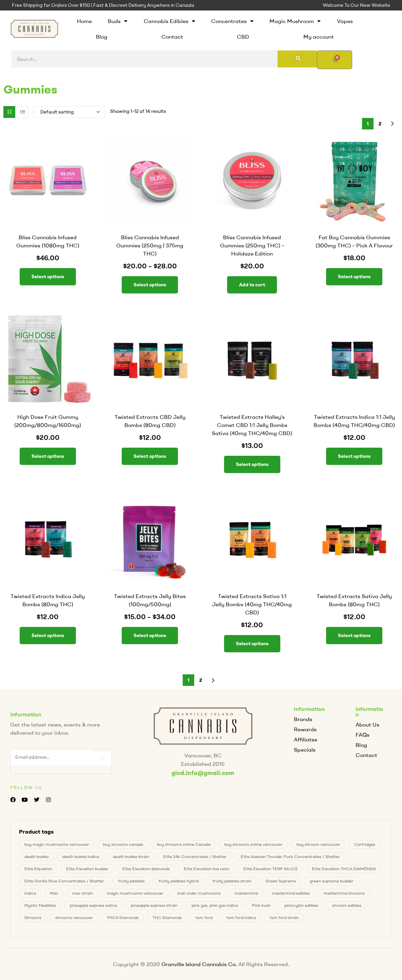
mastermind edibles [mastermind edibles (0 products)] (291, 893)
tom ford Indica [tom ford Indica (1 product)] (241, 917)
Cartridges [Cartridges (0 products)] (365, 844)
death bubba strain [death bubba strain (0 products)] (131, 856)
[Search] (297, 59)
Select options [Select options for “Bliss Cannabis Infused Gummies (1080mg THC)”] (48, 277)
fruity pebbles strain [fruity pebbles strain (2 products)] (232, 881)
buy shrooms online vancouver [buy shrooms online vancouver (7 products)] (254, 844)
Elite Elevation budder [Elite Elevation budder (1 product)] (87, 869)
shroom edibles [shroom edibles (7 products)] (347, 905)
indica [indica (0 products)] (30, 893)
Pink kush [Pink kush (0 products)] (261, 905)
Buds (118, 21)
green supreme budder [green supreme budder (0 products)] (332, 881)
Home (84, 21)
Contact (172, 37)
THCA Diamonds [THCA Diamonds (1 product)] (123, 917)
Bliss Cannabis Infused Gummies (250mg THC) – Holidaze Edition (252, 245)
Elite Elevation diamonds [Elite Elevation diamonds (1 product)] (146, 869)
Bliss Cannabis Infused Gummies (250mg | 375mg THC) (150, 245)
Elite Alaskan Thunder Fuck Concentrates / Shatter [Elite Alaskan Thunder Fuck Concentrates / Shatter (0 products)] (290, 856)
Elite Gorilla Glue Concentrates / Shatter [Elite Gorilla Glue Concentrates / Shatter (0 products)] (64, 881)
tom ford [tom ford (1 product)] (204, 917)
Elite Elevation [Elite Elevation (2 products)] (38, 869)
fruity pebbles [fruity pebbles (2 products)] (131, 881)
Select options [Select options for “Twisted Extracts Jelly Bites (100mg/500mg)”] (150, 635)
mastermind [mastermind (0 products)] (246, 893)
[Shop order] (69, 112)
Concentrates (232, 21)
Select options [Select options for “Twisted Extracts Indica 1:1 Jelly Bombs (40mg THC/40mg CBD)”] (354, 456)
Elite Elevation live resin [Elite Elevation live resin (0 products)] (207, 869)
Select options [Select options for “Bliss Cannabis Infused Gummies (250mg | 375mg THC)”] (150, 285)
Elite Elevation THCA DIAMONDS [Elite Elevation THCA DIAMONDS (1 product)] (344, 869)
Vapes (345, 21)
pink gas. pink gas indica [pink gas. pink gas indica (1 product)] (215, 905)
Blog (102, 37)
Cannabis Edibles (169, 21)
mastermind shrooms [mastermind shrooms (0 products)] (344, 893)
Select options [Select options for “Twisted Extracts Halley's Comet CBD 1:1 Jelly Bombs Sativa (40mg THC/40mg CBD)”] (252, 464)
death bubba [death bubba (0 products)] (36, 856)
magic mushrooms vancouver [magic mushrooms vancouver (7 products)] (135, 893)
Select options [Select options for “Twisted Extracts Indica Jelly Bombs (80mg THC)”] (48, 635)
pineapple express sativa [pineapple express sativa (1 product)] (93, 905)
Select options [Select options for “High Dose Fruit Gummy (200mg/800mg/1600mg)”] (48, 456)
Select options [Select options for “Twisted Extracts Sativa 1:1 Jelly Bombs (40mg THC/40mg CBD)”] (252, 644)
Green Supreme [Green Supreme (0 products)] (281, 881)
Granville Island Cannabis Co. (199, 964)
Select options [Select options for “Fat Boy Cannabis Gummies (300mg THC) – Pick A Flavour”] (354, 277)
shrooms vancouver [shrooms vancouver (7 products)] (74, 917)
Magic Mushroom (295, 21)
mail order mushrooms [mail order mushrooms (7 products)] (199, 893)
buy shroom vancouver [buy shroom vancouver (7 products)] (318, 844)
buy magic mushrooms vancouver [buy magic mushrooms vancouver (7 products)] (57, 844)
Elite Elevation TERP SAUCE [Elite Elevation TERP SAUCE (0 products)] (271, 869)
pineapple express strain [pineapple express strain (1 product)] (154, 905)
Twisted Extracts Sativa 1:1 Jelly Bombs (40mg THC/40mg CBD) (252, 604)
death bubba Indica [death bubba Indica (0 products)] (81, 856)
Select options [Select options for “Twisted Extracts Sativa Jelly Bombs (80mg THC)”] (354, 635)
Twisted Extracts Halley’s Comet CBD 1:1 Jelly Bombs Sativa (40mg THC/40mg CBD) (252, 425)
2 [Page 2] (380, 124)
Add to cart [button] (252, 285)
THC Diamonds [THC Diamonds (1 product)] (167, 917)
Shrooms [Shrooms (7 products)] (33, 917)
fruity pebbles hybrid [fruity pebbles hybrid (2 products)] (179, 881)
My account (319, 37)
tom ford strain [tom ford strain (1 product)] (284, 917)
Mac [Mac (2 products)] (54, 893)
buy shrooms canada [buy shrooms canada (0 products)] (123, 844)
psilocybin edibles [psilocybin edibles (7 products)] (301, 905)
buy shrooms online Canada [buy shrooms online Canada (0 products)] (184, 844)
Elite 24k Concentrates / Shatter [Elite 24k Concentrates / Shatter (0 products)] (195, 856)
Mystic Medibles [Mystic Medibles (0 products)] (40, 905)
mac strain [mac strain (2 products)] (83, 893)
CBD (243, 37)
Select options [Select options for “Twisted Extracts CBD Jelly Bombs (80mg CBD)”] (150, 456)
